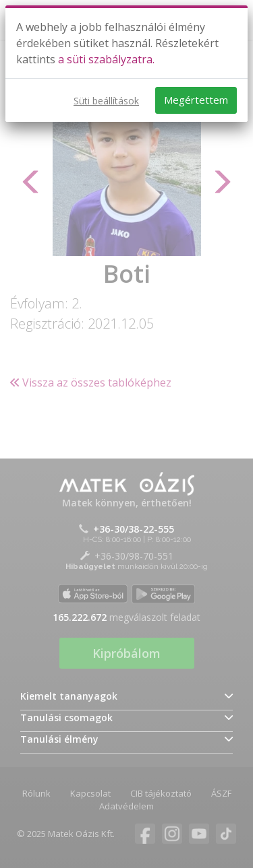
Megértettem (196, 100)
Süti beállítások (106, 101)
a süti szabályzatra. (106, 59)
